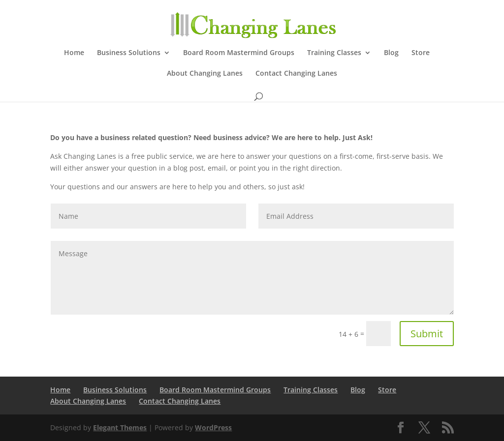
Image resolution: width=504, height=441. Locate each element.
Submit (427, 334)
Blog (391, 53)
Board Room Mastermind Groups (239, 53)
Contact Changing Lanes (296, 74)
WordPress (213, 427)
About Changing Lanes (205, 74)
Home (74, 53)
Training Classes (334, 53)
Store (421, 53)
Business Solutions (129, 53)
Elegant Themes (120, 427)
